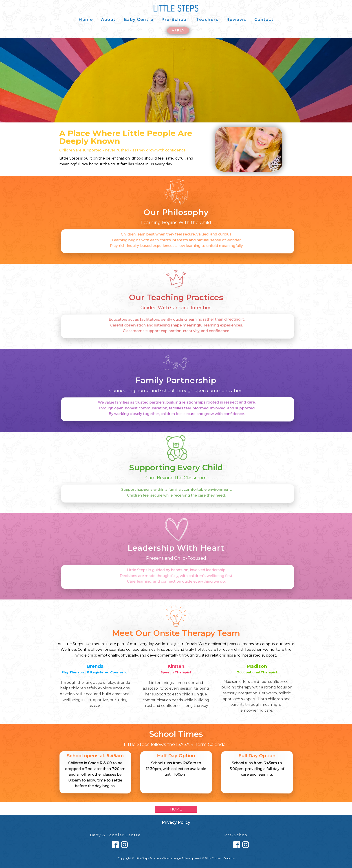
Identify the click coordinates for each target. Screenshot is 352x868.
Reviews (236, 20)
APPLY (178, 30)
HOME (176, 809)
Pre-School (175, 20)
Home (86, 20)
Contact (264, 20)
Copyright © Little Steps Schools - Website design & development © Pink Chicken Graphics (176, 858)
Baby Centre (139, 20)
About (108, 20)
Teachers (207, 20)
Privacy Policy (176, 822)
